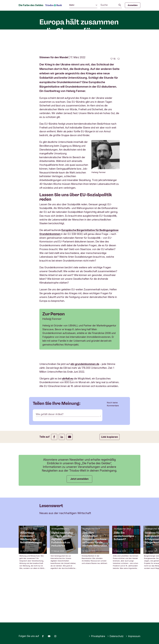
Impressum (133, 636)
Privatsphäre (97, 636)
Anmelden (133, 5)
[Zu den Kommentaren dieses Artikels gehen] (119, 99)
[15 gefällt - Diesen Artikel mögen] (113, 99)
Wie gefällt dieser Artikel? (50, 455)
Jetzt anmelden (79, 519)
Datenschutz (115, 636)
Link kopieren (110, 477)
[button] (156, 590)
